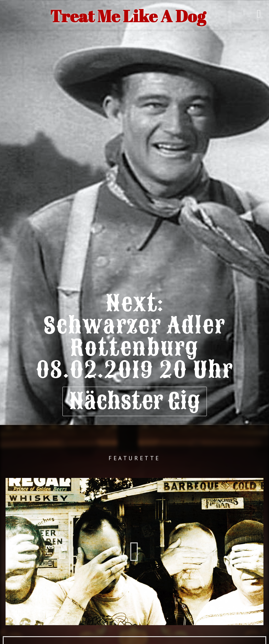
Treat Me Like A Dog (128, 16)
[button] (134, 552)
